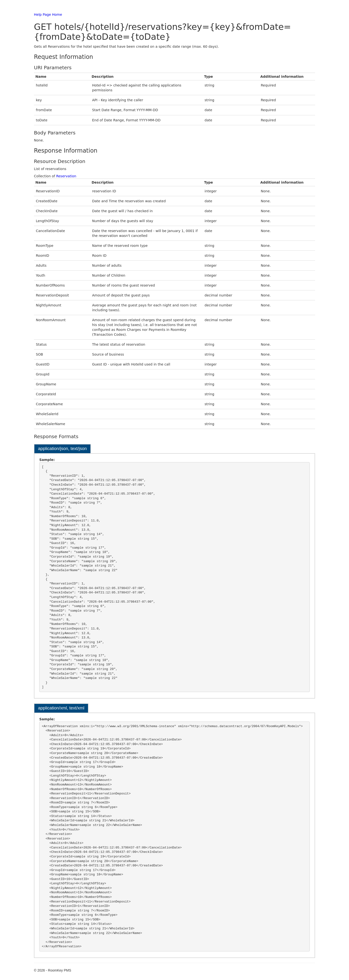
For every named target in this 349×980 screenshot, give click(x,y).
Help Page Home (48, 15)
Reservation (66, 176)
